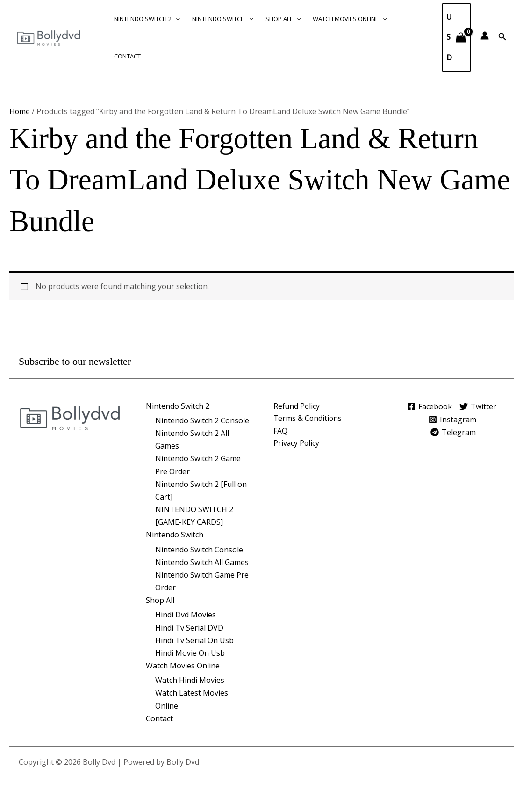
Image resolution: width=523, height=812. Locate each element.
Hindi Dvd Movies (186, 615)
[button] (176, 19)
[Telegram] (454, 432)
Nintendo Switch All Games (202, 562)
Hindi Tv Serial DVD (189, 628)
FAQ (280, 431)
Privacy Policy (297, 444)
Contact (127, 56)
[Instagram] (452, 419)
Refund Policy (297, 406)
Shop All (283, 19)
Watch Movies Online (350, 19)
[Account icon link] (485, 36)
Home (20, 111)
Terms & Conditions (308, 419)
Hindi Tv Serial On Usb (194, 640)
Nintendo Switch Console (199, 549)
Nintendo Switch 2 (147, 19)
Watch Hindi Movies (190, 680)
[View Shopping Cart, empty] (456, 37)
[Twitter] (479, 406)
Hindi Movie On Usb (190, 653)
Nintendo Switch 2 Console (202, 420)
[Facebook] (427, 406)
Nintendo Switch (223, 19)
